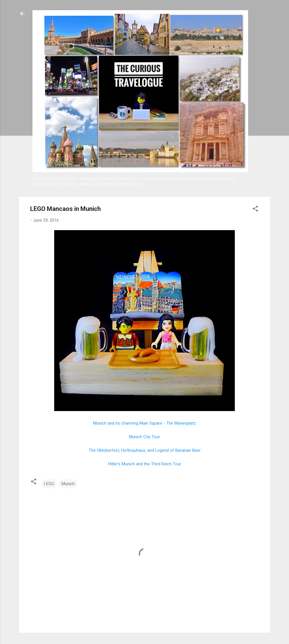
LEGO (49, 484)
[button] (255, 210)
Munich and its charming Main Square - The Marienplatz (144, 423)
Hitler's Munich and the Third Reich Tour (145, 464)
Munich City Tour (144, 437)
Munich (68, 484)
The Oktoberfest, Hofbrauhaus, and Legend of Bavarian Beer (145, 450)
